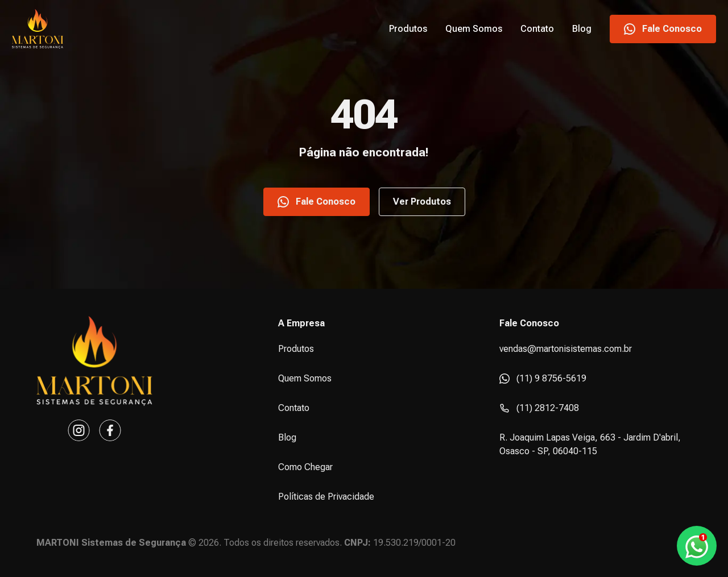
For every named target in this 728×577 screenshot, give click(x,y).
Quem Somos (474, 29)
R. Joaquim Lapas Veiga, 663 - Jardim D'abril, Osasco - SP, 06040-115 (590, 444)
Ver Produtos (422, 202)
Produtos (408, 29)
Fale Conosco (663, 29)
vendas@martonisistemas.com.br (566, 349)
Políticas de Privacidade (326, 497)
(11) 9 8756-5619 (543, 378)
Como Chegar (305, 467)
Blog (582, 29)
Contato (537, 29)
